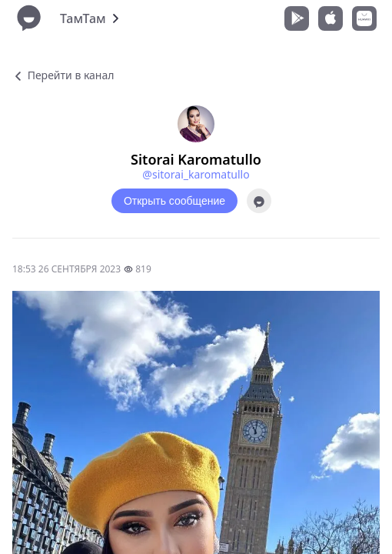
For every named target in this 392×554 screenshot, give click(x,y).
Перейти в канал (63, 75)
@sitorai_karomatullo (196, 174)
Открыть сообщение (174, 201)
